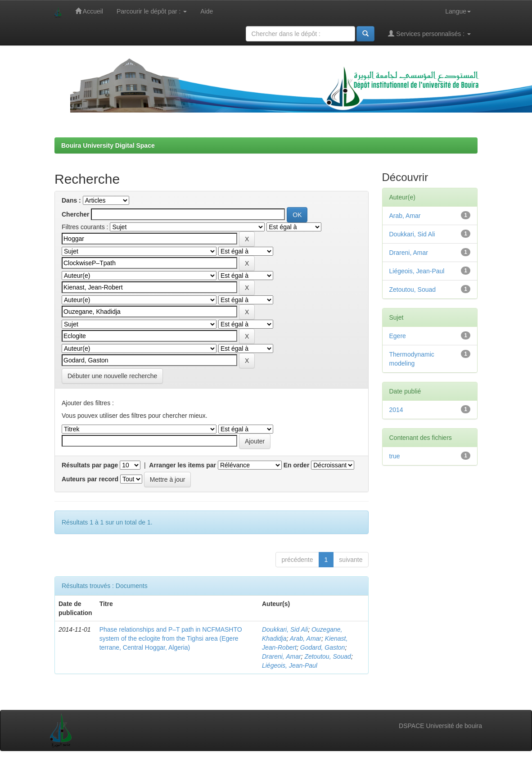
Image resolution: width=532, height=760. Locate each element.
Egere (398, 336)
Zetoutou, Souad (328, 656)
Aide (207, 11)
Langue (458, 11)
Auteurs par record (90, 479)
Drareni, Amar (282, 656)
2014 (396, 410)
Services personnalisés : (429, 34)
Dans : (71, 200)
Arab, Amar (306, 638)
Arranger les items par (183, 465)
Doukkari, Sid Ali (285, 629)
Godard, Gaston (323, 647)
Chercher (75, 214)
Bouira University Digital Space (108, 145)
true (395, 456)
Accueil (89, 11)
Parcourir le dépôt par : (152, 11)
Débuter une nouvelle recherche (112, 376)
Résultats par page (90, 465)
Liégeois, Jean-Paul (290, 665)
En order (297, 465)
